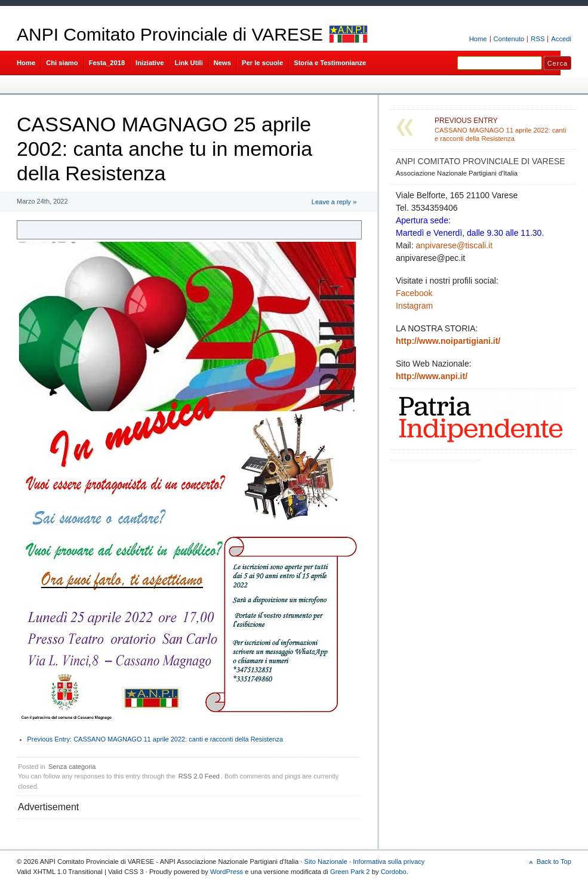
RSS (538, 39)
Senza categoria (72, 767)
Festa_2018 (107, 63)
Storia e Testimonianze (330, 63)
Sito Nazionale (326, 862)
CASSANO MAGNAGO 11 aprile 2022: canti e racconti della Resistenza (156, 739)
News (222, 63)
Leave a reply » (334, 202)
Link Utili (188, 63)
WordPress (227, 872)
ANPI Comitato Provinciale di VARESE (170, 34)
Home (478, 39)
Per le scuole (262, 63)
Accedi (561, 39)
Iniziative (150, 63)
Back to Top (554, 862)
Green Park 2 (350, 872)
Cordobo (394, 872)
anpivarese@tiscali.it (454, 245)
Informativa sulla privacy (389, 862)
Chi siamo (62, 63)
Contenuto (509, 39)
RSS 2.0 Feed (199, 776)
